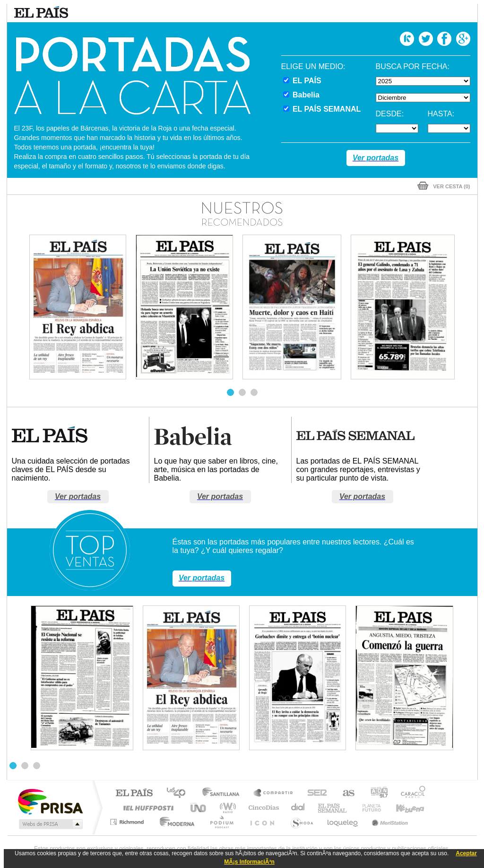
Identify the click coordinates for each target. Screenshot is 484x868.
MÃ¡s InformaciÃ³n (249, 862)
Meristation (389, 822)
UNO (199, 808)
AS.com (344, 793)
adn (376, 793)
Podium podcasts (221, 822)
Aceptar (466, 853)
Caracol (410, 793)
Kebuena (402, 808)
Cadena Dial (298, 808)
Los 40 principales (179, 793)
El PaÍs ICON (262, 822)
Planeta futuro (368, 808)
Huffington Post (147, 808)
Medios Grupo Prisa (50, 824)
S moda (301, 822)
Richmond (128, 822)
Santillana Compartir (274, 793)
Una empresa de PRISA (50, 801)
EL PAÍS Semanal (333, 808)
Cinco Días (262, 808)
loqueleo (343, 822)
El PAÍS (134, 793)
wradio (226, 808)
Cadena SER (314, 793)
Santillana (224, 793)
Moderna (175, 822)
